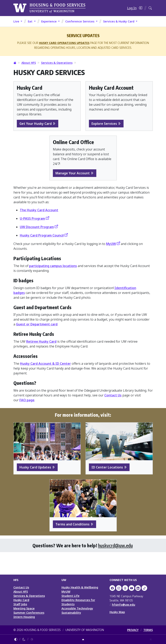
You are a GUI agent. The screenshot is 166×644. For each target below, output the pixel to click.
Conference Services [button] (80, 21)
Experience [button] (49, 21)
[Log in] (135, 8)
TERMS (148, 630)
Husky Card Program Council (42, 235)
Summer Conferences (29, 613)
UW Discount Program (37, 227)
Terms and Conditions (72, 524)
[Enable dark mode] (24, 639)
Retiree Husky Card (41, 341)
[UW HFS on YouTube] (132, 588)
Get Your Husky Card (36, 124)
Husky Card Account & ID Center (45, 364)
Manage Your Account (73, 173)
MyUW (111, 244)
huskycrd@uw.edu (115, 545)
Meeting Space (24, 608)
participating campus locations (53, 266)
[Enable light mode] (32, 639)
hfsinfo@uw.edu (124, 605)
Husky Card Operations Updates (64, 43)
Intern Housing (24, 617)
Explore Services (104, 124)
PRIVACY (133, 630)
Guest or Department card (37, 324)
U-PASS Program (32, 218)
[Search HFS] (150, 8)
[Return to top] (83, 639)
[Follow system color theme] (16, 639)
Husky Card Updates (35, 467)
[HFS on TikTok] (144, 588)
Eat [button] (31, 21)
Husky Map (117, 612)
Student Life (70, 596)
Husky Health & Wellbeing (80, 587)
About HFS (29, 63)
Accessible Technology (77, 608)
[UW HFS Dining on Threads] (125, 588)
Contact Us (113, 395)
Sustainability (71, 613)
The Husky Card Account (39, 210)
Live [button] (17, 21)
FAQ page (27, 400)
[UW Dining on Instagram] (119, 588)
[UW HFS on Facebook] (112, 588)
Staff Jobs (20, 604)
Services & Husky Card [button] (119, 21)
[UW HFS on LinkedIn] (138, 588)
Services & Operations (57, 63)
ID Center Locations (107, 467)
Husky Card (21, 600)
